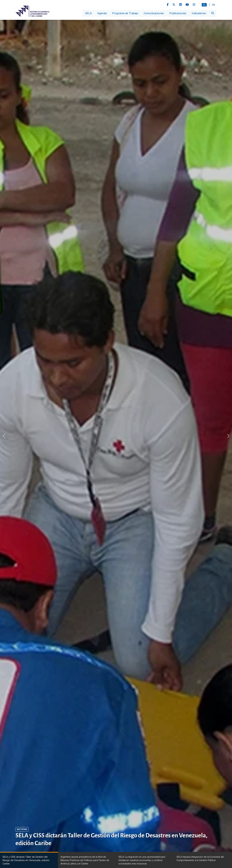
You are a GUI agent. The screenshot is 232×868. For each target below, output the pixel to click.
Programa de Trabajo (125, 13)
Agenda (102, 13)
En (213, 5)
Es (204, 5)
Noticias (22, 829)
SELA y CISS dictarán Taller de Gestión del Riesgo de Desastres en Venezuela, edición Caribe (111, 839)
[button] (228, 436)
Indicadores (199, 13)
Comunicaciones (154, 13)
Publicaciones (178, 13)
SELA (88, 13)
